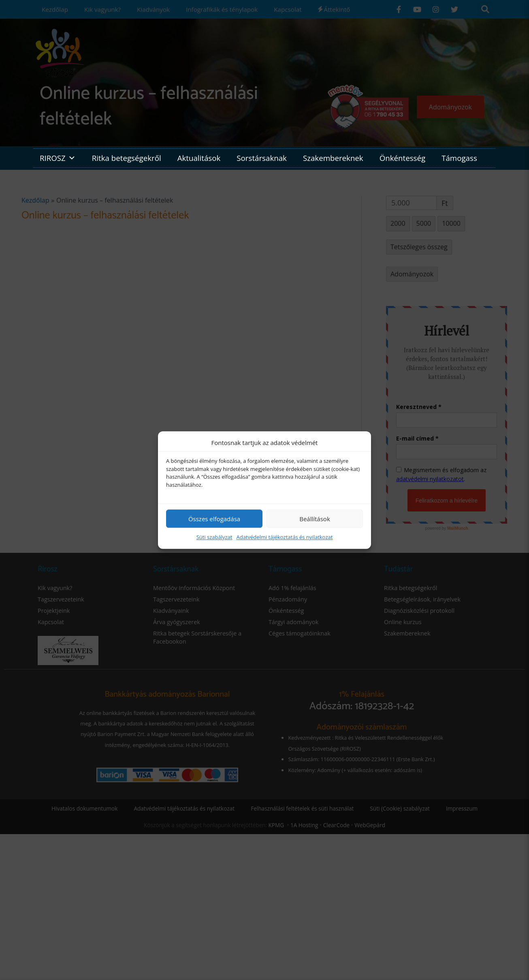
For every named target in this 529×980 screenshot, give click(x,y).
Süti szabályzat (214, 537)
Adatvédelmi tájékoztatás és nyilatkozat (284, 537)
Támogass (459, 158)
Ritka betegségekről (127, 158)
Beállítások (315, 519)
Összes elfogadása (214, 519)
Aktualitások (199, 158)
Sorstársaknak (262, 158)
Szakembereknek (333, 158)
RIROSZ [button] (58, 158)
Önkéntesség (402, 158)
